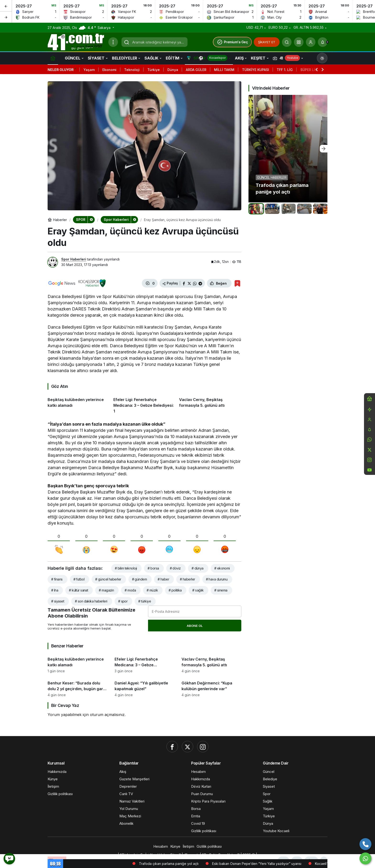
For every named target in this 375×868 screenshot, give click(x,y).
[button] (299, 42)
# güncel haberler (108, 579)
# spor (123, 601)
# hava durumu (217, 579)
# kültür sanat (78, 590)
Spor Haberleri (74, 259)
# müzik (152, 590)
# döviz (175, 568)
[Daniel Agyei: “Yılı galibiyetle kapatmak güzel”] (144, 687)
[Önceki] (6, 6)
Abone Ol (195, 626)
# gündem (140, 579)
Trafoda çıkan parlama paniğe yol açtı (188, 864)
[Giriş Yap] (311, 42)
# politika (175, 590)
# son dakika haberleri (91, 601)
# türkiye (145, 601)
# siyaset (58, 601)
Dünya (173, 70)
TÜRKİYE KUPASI (256, 70)
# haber (163, 579)
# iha (55, 590)
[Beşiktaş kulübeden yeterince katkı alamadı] (79, 404)
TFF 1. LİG (285, 70)
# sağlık (198, 590)
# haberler (187, 579)
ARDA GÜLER (196, 70)
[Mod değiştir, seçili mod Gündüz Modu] (322, 58)
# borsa (153, 568)
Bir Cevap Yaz (65, 705)
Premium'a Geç (232, 42)
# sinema (221, 590)
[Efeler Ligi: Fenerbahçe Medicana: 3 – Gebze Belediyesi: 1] (144, 404)
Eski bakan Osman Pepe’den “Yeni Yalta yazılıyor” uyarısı (276, 864)
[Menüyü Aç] (113, 42)
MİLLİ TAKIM (224, 70)
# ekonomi (222, 568)
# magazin (106, 590)
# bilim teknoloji (126, 568)
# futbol (79, 579)
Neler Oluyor (61, 70)
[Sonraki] (6, 17)
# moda (130, 590)
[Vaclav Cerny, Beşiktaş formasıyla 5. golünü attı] (210, 404)
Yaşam (89, 70)
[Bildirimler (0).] (323, 42)
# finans (57, 579)
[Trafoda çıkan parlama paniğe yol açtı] (288, 149)
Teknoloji (132, 70)
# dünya (198, 568)
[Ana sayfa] (53, 58)
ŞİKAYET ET (267, 42)
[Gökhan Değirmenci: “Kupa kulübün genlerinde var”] (211, 687)
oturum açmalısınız (107, 715)
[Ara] (287, 42)
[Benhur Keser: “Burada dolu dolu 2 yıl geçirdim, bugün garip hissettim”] (77, 687)
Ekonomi (109, 70)
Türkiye (154, 70)
